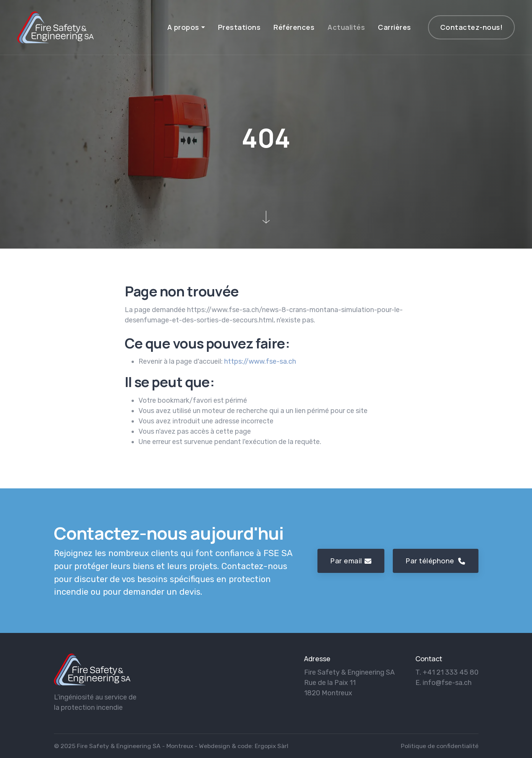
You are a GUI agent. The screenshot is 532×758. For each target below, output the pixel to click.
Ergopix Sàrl (272, 746)
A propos (183, 27)
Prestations (239, 27)
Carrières (395, 27)
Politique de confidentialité (440, 746)
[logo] (92, 669)
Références (294, 27)
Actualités (346, 27)
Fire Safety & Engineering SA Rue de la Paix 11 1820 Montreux (349, 683)
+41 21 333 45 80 (451, 672)
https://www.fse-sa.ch (260, 361)
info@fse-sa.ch (447, 683)
